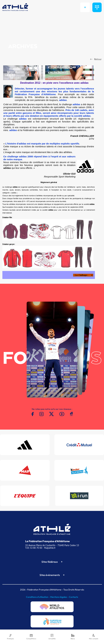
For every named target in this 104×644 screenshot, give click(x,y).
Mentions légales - (60, 597)
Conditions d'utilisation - (38, 597)
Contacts (73, 597)
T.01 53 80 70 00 (34, 548)
